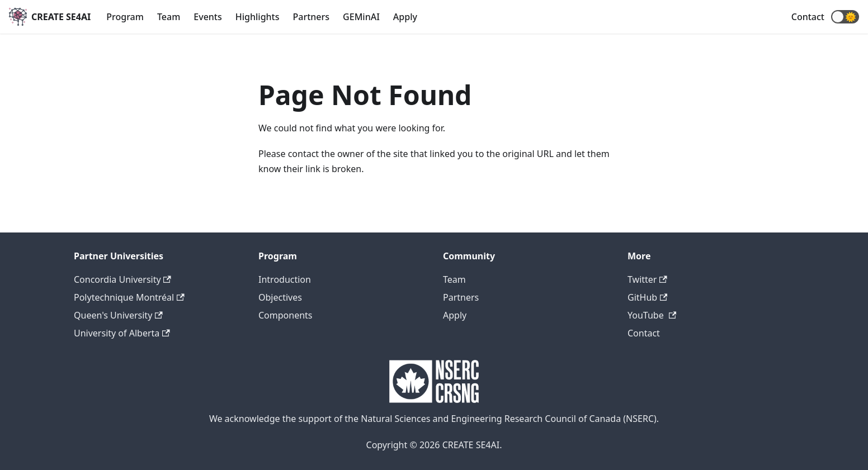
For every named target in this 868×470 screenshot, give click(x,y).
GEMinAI (361, 17)
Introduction (285, 279)
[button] (845, 17)
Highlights (258, 17)
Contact (808, 17)
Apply (405, 17)
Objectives (280, 297)
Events (207, 17)
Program (125, 17)
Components (286, 315)
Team (169, 17)
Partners (312, 17)
